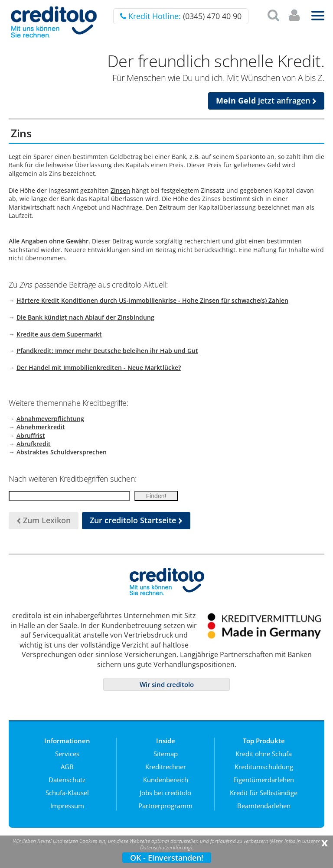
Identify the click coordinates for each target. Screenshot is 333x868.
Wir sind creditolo (167, 684)
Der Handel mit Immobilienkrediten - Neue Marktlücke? (99, 368)
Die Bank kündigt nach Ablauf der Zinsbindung (85, 317)
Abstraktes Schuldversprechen (62, 452)
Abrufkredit (34, 444)
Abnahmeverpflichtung (50, 419)
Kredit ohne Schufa (264, 754)
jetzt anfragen (266, 100)
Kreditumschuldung (264, 767)
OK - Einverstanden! (167, 858)
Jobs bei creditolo (165, 793)
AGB (67, 767)
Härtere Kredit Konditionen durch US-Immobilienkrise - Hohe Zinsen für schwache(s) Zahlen (152, 300)
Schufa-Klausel (67, 793)
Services (67, 754)
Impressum (67, 806)
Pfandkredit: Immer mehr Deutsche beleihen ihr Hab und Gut (107, 351)
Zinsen (120, 190)
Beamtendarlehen (264, 806)
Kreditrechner (166, 767)
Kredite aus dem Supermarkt (59, 334)
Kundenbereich (166, 780)
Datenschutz (67, 780)
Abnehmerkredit (41, 427)
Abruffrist (31, 436)
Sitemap (166, 754)
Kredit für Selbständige (264, 793)
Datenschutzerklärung (165, 847)
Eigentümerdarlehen (264, 780)
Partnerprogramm (165, 806)
